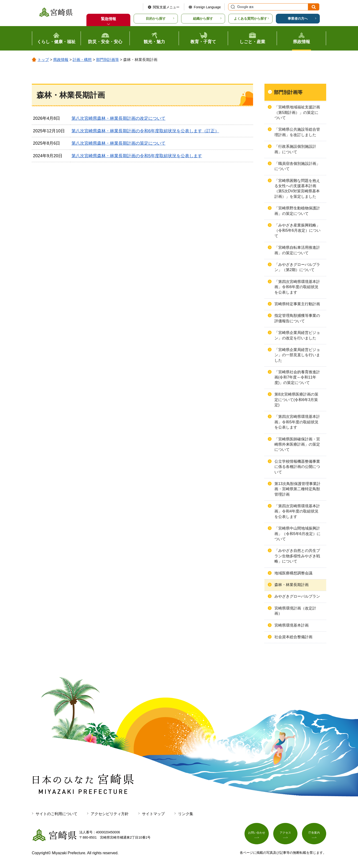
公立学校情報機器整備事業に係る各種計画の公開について (297, 467)
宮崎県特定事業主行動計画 (297, 304)
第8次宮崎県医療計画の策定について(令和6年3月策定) (296, 400)
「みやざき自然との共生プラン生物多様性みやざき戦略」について (297, 556)
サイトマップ (153, 814)
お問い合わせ (257, 834)
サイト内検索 (232, 7)
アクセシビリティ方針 (110, 814)
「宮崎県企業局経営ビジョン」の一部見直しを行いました (297, 355)
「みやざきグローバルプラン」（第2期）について (297, 267)
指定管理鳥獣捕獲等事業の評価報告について (297, 318)
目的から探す (156, 18)
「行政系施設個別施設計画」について (295, 149)
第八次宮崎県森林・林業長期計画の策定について (118, 143)
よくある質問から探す (250, 18)
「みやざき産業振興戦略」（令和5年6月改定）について (297, 231)
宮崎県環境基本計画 (292, 625)
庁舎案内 (314, 834)
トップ (43, 60)
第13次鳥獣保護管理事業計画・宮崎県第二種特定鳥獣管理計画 (297, 489)
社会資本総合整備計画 (293, 637)
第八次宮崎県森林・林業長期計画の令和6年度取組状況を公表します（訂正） (145, 131)
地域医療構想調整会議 (293, 573)
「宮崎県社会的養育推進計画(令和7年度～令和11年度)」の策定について (297, 377)
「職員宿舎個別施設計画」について (297, 166)
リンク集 (186, 814)
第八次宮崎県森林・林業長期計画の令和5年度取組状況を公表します (137, 156)
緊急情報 (108, 19)
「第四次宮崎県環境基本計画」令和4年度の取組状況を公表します (297, 511)
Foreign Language (207, 7)
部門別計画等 (108, 60)
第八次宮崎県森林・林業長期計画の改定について (118, 118)
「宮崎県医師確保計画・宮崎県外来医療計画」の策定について (297, 444)
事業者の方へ (298, 18)
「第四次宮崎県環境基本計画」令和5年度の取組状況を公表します (297, 422)
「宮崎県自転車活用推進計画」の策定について (297, 250)
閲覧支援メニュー (166, 7)
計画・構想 (82, 60)
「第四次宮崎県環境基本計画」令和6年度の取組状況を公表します (297, 287)
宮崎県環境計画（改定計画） (295, 611)
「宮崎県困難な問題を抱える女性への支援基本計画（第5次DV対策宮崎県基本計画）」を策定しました (297, 189)
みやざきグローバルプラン (297, 596)
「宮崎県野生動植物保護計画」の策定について (297, 211)
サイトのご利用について (57, 814)
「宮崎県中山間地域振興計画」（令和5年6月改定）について (297, 534)
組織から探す (203, 18)
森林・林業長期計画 (292, 585)
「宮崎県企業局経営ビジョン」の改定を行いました (297, 335)
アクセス (285, 834)
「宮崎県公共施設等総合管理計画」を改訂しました (297, 132)
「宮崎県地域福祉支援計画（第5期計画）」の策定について (297, 112)
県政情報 (61, 60)
